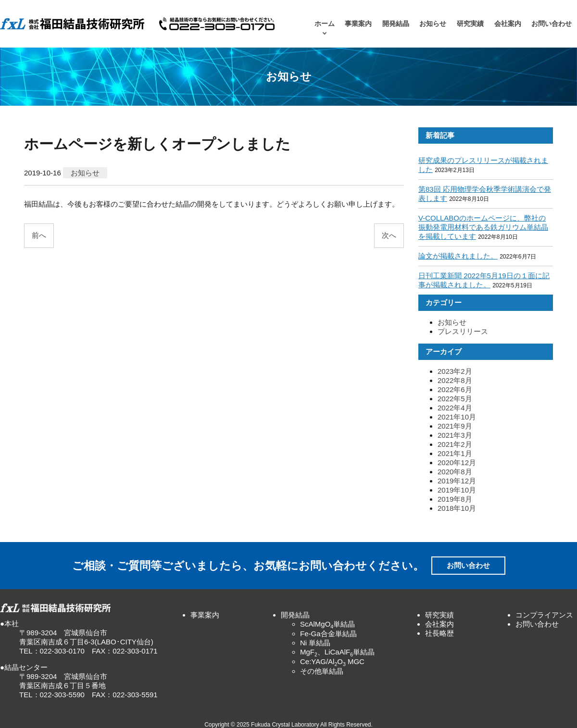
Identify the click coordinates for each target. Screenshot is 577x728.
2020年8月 (455, 472)
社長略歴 (439, 633)
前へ (39, 235)
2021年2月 (455, 444)
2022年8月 (455, 380)
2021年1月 (455, 453)
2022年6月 (455, 389)
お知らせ (433, 24)
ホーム (325, 24)
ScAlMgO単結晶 (327, 624)
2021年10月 (457, 417)
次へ (389, 235)
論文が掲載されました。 (458, 256)
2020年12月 (457, 463)
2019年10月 (457, 490)
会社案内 (508, 24)
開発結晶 (396, 24)
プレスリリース (463, 331)
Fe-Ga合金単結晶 (328, 634)
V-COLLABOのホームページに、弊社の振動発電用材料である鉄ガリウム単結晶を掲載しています (483, 227)
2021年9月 (455, 426)
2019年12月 (457, 481)
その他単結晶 (322, 671)
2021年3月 (455, 435)
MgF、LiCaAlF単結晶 (337, 652)
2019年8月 (455, 499)
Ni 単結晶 (315, 643)
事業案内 (358, 24)
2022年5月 (455, 399)
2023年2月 (455, 371)
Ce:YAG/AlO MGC (332, 661)
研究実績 (470, 24)
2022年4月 (455, 408)
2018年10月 (457, 508)
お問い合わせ (552, 24)
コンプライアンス (544, 615)
